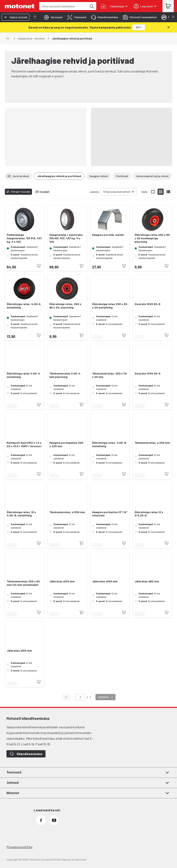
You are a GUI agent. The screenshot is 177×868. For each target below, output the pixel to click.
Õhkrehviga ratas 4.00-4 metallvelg (23, 375)
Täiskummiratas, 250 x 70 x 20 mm (109, 375)
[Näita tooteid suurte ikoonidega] (153, 192)
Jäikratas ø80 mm (147, 581)
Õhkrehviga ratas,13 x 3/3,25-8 (149, 514)
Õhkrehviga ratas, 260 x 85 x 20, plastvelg (65, 306)
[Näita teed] (8, 38)
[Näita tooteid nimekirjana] (168, 192)
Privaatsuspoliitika (19, 847)
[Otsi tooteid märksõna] (91, 6)
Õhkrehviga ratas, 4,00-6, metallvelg (24, 306)
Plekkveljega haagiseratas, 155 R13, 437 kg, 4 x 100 (24, 238)
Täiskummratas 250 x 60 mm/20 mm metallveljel (23, 583)
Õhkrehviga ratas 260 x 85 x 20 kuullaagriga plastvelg (152, 238)
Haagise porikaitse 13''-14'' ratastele (110, 514)
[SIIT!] (139, 27)
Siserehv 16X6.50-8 (147, 304)
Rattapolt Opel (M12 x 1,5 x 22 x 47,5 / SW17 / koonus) (24, 444)
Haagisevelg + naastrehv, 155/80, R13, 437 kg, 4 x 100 (66, 238)
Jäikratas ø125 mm (62, 581)
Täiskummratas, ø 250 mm (152, 443)
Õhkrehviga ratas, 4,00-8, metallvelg (109, 444)
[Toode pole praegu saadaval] (39, 266)
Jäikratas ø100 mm (105, 581)
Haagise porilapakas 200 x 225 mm (66, 444)
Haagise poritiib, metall (108, 235)
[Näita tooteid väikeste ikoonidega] (161, 192)
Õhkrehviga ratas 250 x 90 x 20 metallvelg (110, 306)
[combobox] (63, 6)
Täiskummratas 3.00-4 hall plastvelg (65, 375)
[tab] (52, 17)
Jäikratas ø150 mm (19, 651)
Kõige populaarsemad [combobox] (117, 192)
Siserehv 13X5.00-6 (147, 373)
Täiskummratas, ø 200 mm (67, 512)
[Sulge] (169, 27)
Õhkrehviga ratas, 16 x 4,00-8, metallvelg (21, 514)
